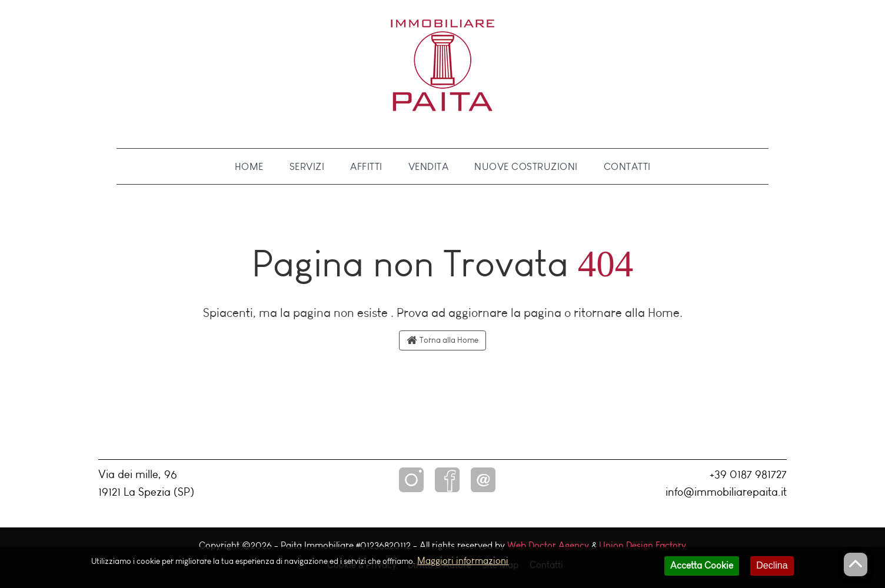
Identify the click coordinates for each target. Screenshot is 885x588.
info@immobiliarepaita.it (726, 492)
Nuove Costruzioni (526, 166)
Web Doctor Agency (548, 545)
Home (249, 166)
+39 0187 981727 (748, 474)
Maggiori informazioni (463, 564)
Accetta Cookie (702, 569)
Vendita (429, 166)
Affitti (366, 166)
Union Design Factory (643, 545)
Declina (772, 569)
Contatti (627, 166)
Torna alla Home (442, 340)
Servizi (307, 166)
